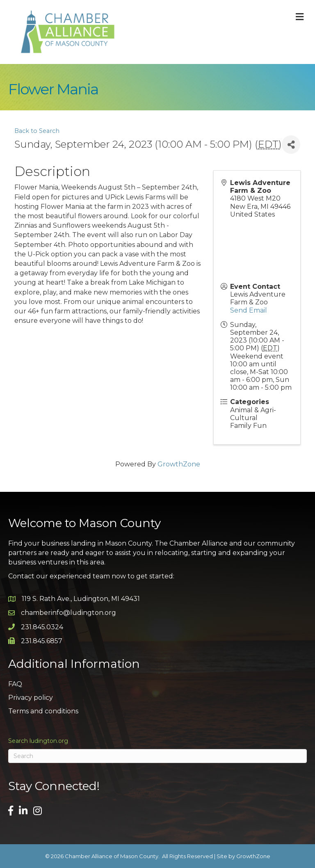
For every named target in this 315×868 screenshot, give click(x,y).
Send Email (249, 310)
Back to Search (37, 131)
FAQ (15, 684)
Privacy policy (31, 698)
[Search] (157, 756)
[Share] (291, 145)
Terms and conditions (43, 711)
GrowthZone (179, 464)
